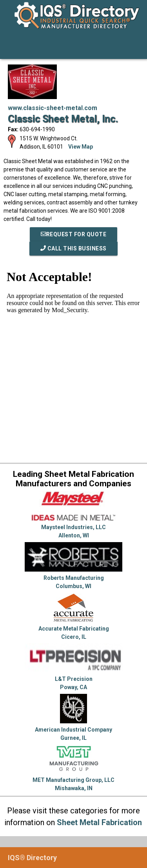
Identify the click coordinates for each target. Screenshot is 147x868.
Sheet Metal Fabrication (99, 822)
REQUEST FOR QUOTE (74, 234)
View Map (81, 147)
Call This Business (73, 248)
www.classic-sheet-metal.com (53, 108)
